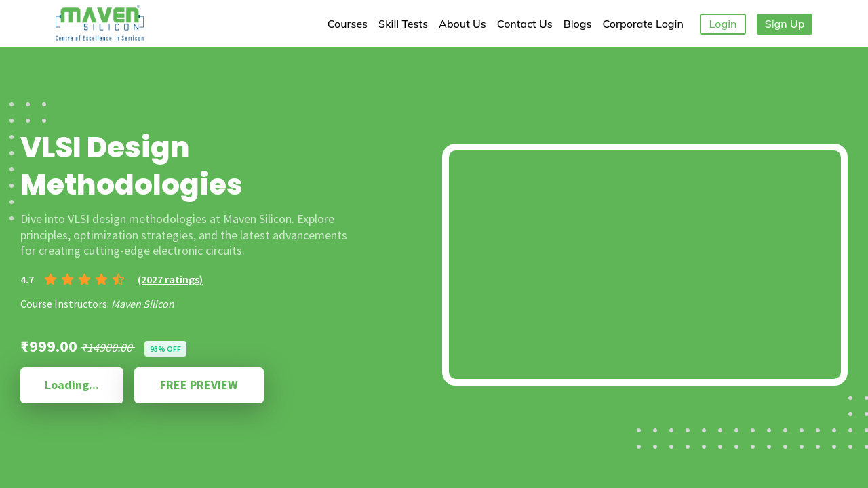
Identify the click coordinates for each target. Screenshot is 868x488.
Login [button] (723, 24)
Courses (348, 24)
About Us (462, 24)
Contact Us (525, 24)
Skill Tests (403, 24)
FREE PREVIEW (199, 385)
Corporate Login (643, 24)
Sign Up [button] (785, 24)
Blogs (578, 24)
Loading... (72, 385)
